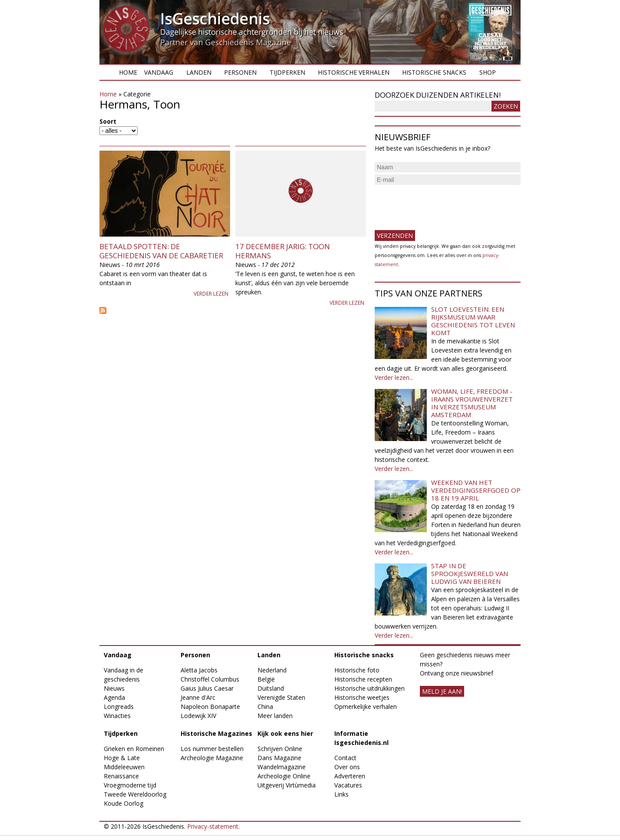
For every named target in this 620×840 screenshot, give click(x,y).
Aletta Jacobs (199, 670)
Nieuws (114, 688)
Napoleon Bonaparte (210, 707)
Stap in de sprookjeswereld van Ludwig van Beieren (470, 573)
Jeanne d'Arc (198, 697)
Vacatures (348, 785)
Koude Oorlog (124, 803)
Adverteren (350, 776)
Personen (240, 72)
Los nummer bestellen (212, 749)
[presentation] (441, 204)
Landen (199, 72)
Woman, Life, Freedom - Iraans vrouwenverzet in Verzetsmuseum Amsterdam (472, 403)
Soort (108, 121)
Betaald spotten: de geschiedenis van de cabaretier (161, 251)
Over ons (347, 767)
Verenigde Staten (281, 697)
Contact (345, 758)
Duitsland (271, 688)
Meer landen (275, 716)
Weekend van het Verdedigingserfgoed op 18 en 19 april (476, 490)
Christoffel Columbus (210, 679)
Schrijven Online (280, 749)
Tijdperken (287, 72)
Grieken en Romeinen (134, 749)
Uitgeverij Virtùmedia (287, 785)
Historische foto (357, 670)
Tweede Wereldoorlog (135, 794)
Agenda (114, 697)
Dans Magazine (279, 758)
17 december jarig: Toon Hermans (283, 251)
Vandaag (159, 72)
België (266, 679)
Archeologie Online (284, 776)
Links (341, 794)
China (265, 707)
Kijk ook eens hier (285, 733)
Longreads (119, 707)
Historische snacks (434, 72)
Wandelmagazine (282, 767)
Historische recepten (363, 679)
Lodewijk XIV (198, 716)
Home (128, 72)
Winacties (117, 716)
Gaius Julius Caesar (207, 688)
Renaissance (121, 776)
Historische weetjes (362, 697)
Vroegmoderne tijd (130, 785)
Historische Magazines (216, 733)
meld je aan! (442, 691)
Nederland (272, 670)
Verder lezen (211, 294)
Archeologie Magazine (212, 758)
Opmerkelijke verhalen (366, 707)
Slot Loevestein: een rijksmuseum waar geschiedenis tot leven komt (473, 321)
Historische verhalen (354, 72)
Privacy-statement (213, 826)
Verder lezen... (394, 377)
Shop (488, 72)
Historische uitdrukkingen (369, 688)
